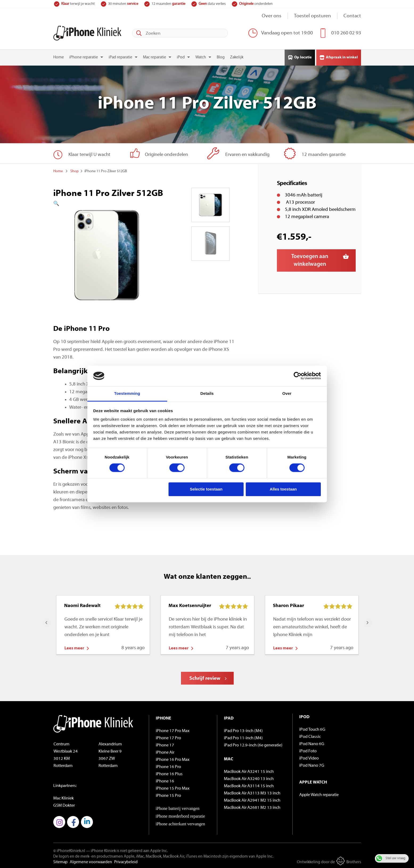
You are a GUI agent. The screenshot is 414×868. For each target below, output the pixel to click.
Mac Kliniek (63, 797)
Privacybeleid (126, 861)
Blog (221, 57)
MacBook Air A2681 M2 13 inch (252, 807)
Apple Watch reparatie (319, 794)
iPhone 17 (165, 744)
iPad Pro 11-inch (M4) (243, 737)
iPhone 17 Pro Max (173, 730)
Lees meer (74, 647)
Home (59, 57)
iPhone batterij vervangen (178, 807)
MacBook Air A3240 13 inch (249, 778)
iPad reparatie (120, 57)
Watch (201, 57)
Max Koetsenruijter (190, 605)
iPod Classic (310, 736)
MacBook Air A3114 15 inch (249, 785)
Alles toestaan (283, 489)
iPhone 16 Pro (168, 766)
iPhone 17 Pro (168, 737)
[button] (107, 203)
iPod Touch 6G (312, 729)
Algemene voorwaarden (91, 861)
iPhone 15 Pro (168, 795)
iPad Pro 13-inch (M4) (243, 730)
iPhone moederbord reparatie (181, 815)
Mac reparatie (155, 57)
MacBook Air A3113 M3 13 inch (252, 792)
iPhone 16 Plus (169, 773)
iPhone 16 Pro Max (173, 759)
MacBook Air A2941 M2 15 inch (252, 799)
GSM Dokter (64, 805)
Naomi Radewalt (82, 605)
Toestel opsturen (312, 16)
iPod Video (309, 757)
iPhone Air (165, 752)
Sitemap (60, 861)
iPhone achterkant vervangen (181, 823)
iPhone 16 (165, 780)
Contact (352, 16)
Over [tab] (287, 393)
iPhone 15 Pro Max (173, 787)
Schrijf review (205, 678)
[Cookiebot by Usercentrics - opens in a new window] (298, 376)
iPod (181, 57)
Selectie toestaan (206, 489)
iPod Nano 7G (312, 765)
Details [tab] (207, 393)
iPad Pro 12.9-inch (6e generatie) (253, 744)
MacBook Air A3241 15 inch (249, 771)
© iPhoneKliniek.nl (69, 850)
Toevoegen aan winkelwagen (310, 259)
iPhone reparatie (84, 57)
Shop (74, 170)
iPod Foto (308, 750)
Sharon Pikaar (288, 605)
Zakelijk (237, 57)
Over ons (272, 16)
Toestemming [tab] (127, 393)
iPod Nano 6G (312, 743)
